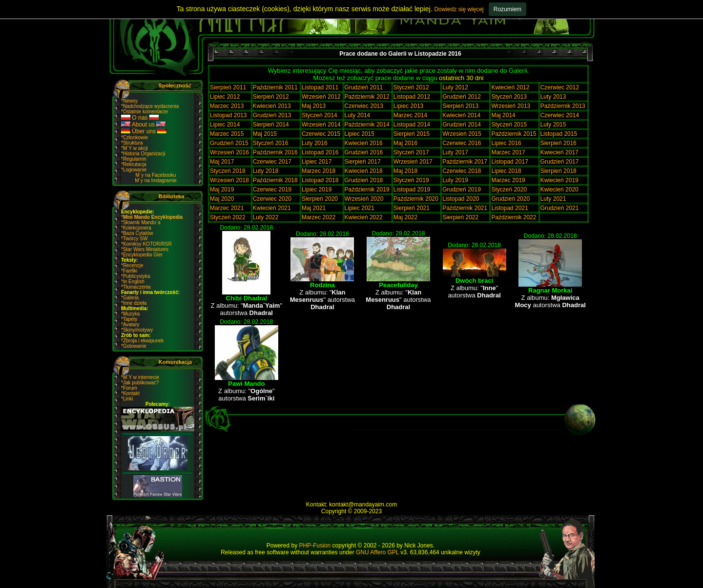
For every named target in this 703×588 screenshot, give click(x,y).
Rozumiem (507, 9)
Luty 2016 (315, 143)
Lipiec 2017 (317, 162)
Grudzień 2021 (560, 208)
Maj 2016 (405, 143)
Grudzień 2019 (462, 189)
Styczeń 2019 (411, 180)
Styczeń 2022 (228, 217)
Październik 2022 (514, 217)
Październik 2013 (563, 106)
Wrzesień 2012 (321, 97)
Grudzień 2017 (560, 162)
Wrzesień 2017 (413, 162)
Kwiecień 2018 (364, 171)
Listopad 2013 (228, 115)
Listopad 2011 (320, 87)
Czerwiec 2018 (462, 171)
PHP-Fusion (315, 546)
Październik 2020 (416, 199)
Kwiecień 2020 (559, 189)
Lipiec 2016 (506, 143)
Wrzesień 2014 (321, 125)
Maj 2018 (405, 171)
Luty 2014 (358, 115)
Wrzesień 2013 (511, 106)
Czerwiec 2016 (462, 143)
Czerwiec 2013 (364, 106)
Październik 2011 (275, 87)
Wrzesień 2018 (229, 180)
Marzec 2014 (410, 115)
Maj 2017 (222, 162)
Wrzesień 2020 (364, 199)
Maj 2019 (222, 189)
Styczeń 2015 (509, 125)
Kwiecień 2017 (559, 152)
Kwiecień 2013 (272, 106)
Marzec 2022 (319, 217)
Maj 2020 (222, 199)
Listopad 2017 (509, 162)
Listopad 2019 (412, 189)
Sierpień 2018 (558, 171)
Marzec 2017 (508, 152)
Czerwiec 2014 (560, 115)
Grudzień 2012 (462, 97)
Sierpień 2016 (558, 143)
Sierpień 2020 (320, 199)
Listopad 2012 (412, 97)
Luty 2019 (455, 180)
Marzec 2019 (508, 180)
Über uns (144, 131)
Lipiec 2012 (225, 97)
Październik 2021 (465, 208)
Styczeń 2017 (411, 152)
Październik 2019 (367, 189)
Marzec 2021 (227, 208)
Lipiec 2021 (360, 208)
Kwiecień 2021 (272, 208)
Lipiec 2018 (506, 171)
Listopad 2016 (320, 152)
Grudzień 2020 (510, 199)
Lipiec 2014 (225, 125)
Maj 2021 (314, 208)
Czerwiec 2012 (560, 87)
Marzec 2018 (319, 171)
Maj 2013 (314, 106)
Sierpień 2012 (271, 97)
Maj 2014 (503, 115)
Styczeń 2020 (509, 189)
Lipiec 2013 (408, 106)
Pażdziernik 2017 (465, 162)
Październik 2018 (275, 180)
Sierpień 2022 (460, 217)
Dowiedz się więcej (459, 9)
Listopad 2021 (509, 208)
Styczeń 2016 (271, 143)
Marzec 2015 (227, 134)
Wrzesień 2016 (229, 152)
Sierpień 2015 (412, 134)
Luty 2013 (553, 97)
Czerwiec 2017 (272, 162)
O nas (140, 118)
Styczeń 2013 (509, 97)
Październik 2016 (275, 152)
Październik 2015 (514, 134)
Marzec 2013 (227, 106)
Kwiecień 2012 (510, 87)
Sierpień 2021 (412, 208)
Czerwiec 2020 (272, 199)
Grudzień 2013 (272, 115)
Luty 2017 (455, 152)
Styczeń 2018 (228, 171)
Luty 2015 (553, 125)
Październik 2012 (367, 97)
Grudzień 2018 (364, 180)
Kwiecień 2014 (461, 115)
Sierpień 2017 (363, 162)
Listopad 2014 (412, 125)
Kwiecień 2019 (559, 180)
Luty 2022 (266, 217)
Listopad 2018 (320, 180)
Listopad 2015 (559, 134)
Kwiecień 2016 (364, 143)
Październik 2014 (367, 125)
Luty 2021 (553, 199)
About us (143, 125)
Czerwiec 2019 (272, 189)
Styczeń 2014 (320, 115)
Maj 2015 (265, 134)
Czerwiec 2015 (321, 134)
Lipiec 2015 (360, 134)
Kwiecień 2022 (364, 217)
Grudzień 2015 (229, 143)
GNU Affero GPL (377, 552)
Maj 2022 (405, 217)
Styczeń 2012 (411, 87)
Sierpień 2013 (460, 106)
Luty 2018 (266, 171)
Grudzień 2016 (364, 152)
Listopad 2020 (461, 199)
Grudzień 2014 (462, 125)
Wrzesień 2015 (462, 134)
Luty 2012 (455, 87)
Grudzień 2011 (364, 87)
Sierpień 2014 (271, 125)
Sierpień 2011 (228, 87)
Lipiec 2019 (317, 189)
